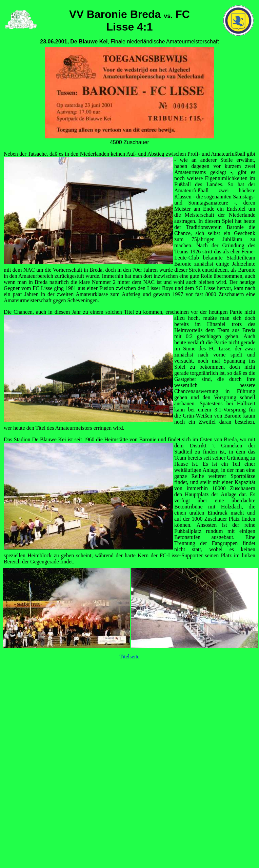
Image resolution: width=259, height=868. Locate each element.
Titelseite (130, 657)
